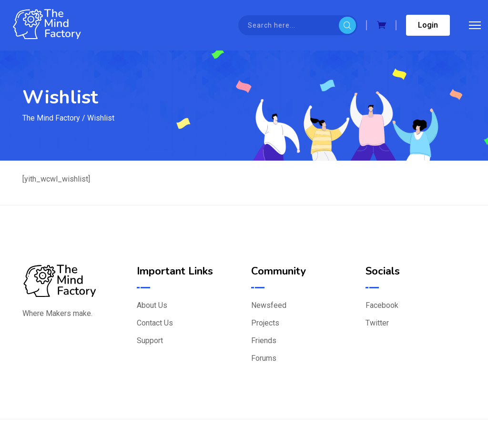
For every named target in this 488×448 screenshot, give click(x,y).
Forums (264, 358)
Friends (264, 341)
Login (428, 25)
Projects (265, 323)
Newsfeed (269, 305)
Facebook (382, 305)
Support (150, 341)
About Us (152, 305)
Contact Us (155, 323)
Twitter (377, 323)
